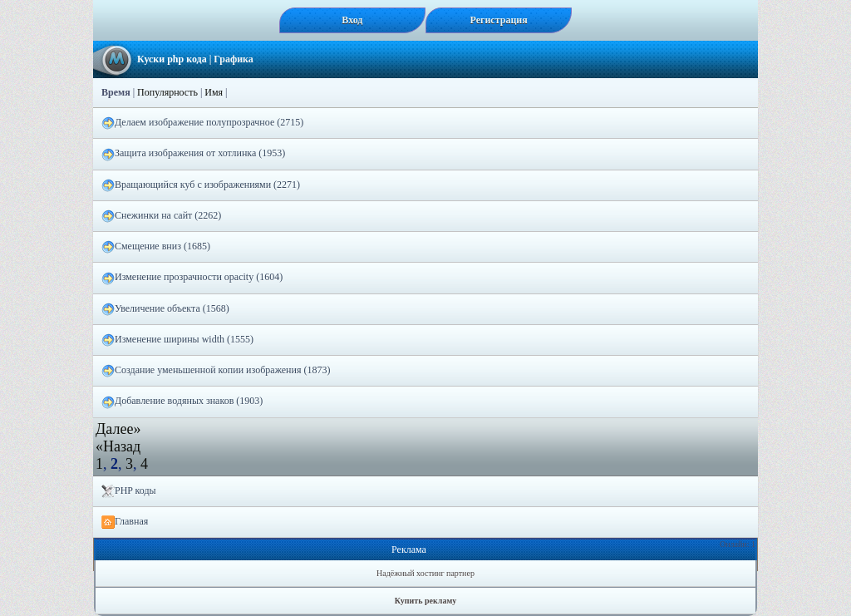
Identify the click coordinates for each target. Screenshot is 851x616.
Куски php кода (172, 59)
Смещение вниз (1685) (156, 247)
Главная (125, 522)
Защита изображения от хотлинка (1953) (193, 154)
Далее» (118, 429)
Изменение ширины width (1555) (177, 340)
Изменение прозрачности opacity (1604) (192, 278)
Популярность (167, 92)
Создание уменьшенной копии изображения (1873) (216, 371)
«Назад (118, 446)
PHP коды (129, 491)
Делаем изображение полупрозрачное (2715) (202, 123)
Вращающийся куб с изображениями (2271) (201, 185)
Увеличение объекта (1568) (165, 309)
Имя (214, 92)
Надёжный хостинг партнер (425, 573)
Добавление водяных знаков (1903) (182, 402)
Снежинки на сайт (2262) (161, 216)
